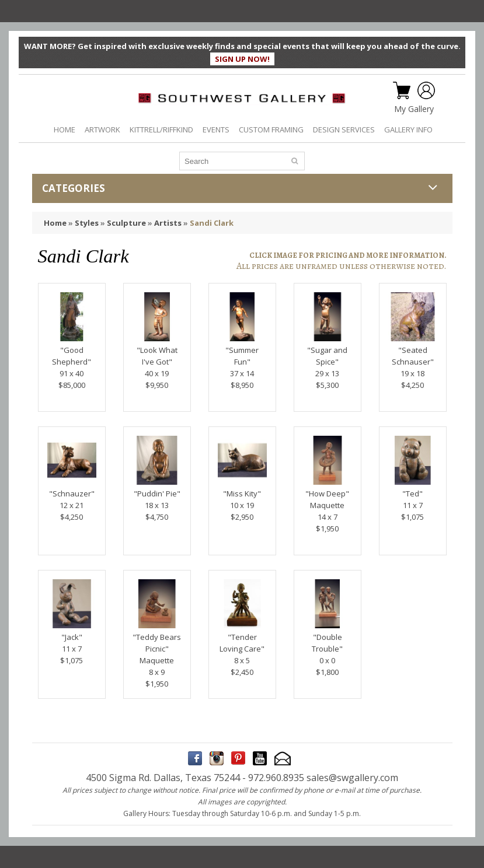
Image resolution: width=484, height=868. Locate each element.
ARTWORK (102, 129)
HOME (65, 129)
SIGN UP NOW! (242, 59)
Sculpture (126, 223)
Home (55, 223)
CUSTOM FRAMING (271, 129)
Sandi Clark (212, 223)
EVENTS (216, 129)
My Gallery (414, 109)
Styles (87, 223)
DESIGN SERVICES (344, 129)
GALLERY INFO (408, 129)
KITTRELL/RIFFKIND (161, 129)
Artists (168, 223)
